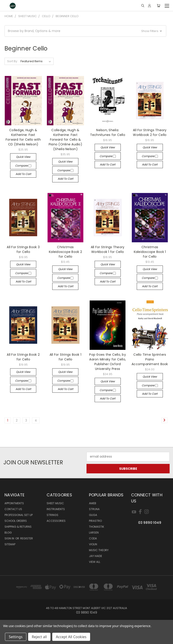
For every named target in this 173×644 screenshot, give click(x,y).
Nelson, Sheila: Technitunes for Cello (108, 132)
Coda (93, 538)
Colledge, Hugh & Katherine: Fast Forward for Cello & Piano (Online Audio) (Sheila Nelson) (65, 140)
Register (27, 538)
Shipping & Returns (18, 527)
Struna (94, 509)
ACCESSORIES (56, 521)
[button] (85, 31)
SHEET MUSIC (55, 503)
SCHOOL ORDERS (16, 521)
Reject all (39, 637)
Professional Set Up (19, 515)
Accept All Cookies (71, 637)
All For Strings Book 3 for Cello (23, 249)
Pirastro (95, 521)
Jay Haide (96, 556)
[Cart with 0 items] (158, 6)
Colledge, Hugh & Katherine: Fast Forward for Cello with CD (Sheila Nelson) (23, 137)
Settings (16, 637)
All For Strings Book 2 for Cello (23, 357)
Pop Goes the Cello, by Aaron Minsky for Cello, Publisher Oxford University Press (108, 362)
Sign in (10, 538)
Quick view (23, 157)
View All (95, 562)
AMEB (93, 503)
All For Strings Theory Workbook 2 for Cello (150, 132)
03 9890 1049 (150, 523)
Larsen (94, 533)
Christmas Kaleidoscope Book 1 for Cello (150, 252)
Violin (93, 544)
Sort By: (13, 61)
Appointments (14, 503)
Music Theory (99, 550)
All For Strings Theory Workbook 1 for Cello (108, 249)
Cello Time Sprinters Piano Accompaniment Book (150, 359)
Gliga (93, 515)
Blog (8, 533)
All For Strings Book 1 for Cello (66, 357)
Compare (23, 166)
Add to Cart (23, 174)
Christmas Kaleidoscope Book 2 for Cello (65, 252)
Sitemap (10, 544)
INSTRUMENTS (56, 509)
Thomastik (97, 527)
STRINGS (52, 515)
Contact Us (13, 509)
